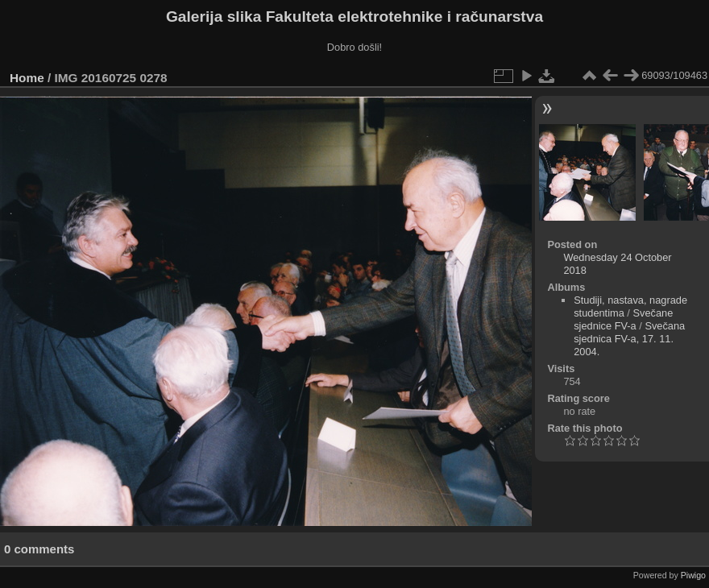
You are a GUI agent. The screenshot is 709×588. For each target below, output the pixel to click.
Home (27, 78)
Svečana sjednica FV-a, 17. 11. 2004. (629, 339)
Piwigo (693, 575)
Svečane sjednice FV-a (623, 319)
